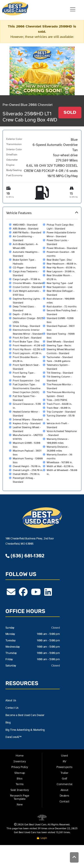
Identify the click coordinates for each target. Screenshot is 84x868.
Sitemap (20, 773)
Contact (64, 801)
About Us (12, 700)
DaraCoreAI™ (14, 737)
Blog (8, 722)
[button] (42, 349)
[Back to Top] (74, 858)
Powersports (64, 767)
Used (64, 756)
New (20, 804)
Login (42, 838)
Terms (20, 784)
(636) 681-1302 (25, 556)
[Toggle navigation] (73, 9)
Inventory (20, 761)
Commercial (64, 784)
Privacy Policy (20, 767)
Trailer (64, 773)
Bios (20, 778)
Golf (64, 778)
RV (64, 761)
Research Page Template (20, 797)
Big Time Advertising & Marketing (27, 730)
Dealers (64, 796)
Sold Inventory (20, 790)
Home (20, 756)
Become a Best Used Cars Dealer (27, 715)
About (64, 790)
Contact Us (13, 708)
